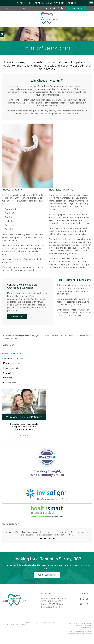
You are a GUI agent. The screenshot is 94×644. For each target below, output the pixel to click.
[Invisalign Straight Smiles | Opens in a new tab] (47, 512)
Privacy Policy (48, 623)
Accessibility (21, 624)
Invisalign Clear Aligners (13, 353)
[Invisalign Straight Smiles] (47, 462)
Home (4, 623)
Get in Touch (47, 594)
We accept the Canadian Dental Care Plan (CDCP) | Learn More (47, 3)
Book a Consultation (12, 368)
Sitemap (12, 624)
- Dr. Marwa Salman (47, 539)
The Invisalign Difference (13, 358)
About (9, 623)
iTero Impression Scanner (14, 363)
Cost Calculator (10, 383)
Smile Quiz (8, 378)
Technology (32, 623)
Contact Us (17, 317)
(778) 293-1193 (20, 8)
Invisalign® (23, 623)
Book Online (78, 8)
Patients (40, 623)
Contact (57, 623)
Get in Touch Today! (47, 575)
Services (16, 623)
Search (6, 624)
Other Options (9, 373)
